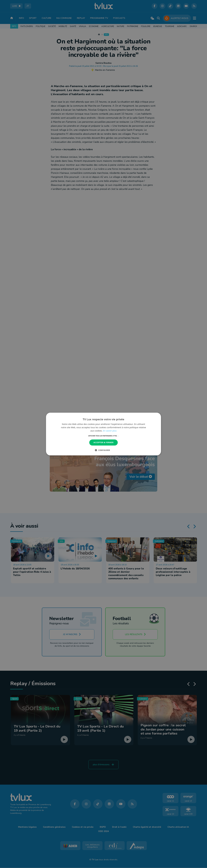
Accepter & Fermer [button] (104, 442)
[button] (104, 436)
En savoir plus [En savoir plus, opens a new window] (110, 431)
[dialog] (103, 434)
